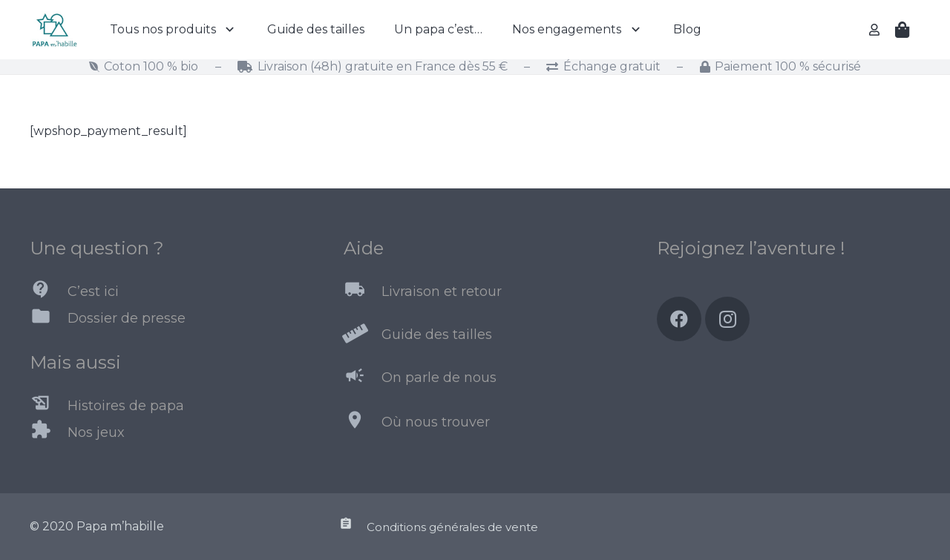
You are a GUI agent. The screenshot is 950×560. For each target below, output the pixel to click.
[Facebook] (679, 319)
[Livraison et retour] (363, 292)
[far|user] (877, 29)
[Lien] (54, 30)
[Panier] (902, 30)
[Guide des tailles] (363, 335)
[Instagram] (727, 319)
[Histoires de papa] (49, 406)
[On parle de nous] (363, 378)
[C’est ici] (49, 292)
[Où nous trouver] (363, 423)
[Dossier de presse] (49, 319)
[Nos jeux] (49, 432)
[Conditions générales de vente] (353, 527)
